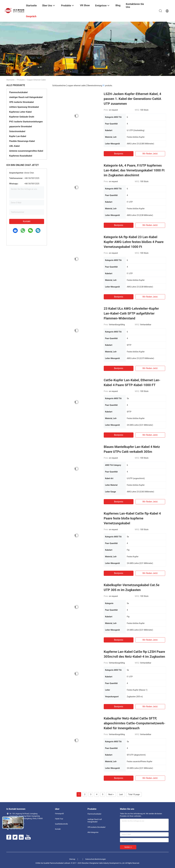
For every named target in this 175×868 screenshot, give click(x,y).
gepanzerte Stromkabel (21, 127)
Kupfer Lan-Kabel (18, 136)
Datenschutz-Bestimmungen (96, 859)
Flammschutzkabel (18, 92)
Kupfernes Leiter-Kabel (20, 112)
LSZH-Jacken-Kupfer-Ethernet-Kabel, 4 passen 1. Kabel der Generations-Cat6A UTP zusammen (132, 99)
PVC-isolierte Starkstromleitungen (26, 122)
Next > (111, 794)
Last (121, 794)
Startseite (10, 80)
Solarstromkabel (17, 131)
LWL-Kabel (14, 146)
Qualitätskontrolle (61, 824)
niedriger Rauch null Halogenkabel (26, 97)
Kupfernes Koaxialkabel (21, 156)
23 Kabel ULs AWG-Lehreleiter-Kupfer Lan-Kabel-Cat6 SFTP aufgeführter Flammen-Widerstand (131, 313)
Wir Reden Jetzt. (150, 154)
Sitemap (72, 859)
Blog (118, 5)
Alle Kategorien (93, 832)
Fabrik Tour (59, 819)
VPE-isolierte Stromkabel (22, 102)
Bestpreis (119, 154)
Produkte (21, 80)
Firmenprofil (59, 814)
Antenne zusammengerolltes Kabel (26, 151)
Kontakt (27, 221)
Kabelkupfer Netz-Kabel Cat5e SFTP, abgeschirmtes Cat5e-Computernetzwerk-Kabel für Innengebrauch (134, 723)
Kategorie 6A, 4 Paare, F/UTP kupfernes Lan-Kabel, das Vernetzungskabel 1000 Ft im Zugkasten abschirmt (134, 170)
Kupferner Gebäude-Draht (22, 117)
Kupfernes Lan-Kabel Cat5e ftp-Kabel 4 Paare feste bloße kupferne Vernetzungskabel (132, 518)
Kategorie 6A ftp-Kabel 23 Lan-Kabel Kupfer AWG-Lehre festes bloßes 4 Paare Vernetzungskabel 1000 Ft (134, 242)
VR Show (85, 5)
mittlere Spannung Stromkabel (24, 107)
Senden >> (128, 847)
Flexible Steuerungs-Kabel (22, 141)
